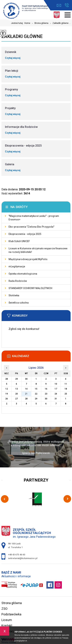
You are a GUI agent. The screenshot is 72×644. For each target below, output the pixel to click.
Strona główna (39, 23)
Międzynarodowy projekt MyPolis (28, 259)
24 (56, 394)
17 (56, 389)
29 (36, 399)
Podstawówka (11, 614)
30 (46, 399)
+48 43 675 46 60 (67, 5)
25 (66, 394)
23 (46, 394)
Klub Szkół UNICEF (19, 241)
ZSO (4, 609)
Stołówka (14, 295)
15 (36, 389)
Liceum (7, 620)
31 (56, 399)
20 (17, 394)
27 (17, 399)
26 (7, 399)
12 (7, 389)
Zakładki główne (22, 36)
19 (7, 394)
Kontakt (7, 626)
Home (27, 23)
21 (26, 394)
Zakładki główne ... (59, 23)
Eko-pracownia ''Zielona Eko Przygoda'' (31, 227)
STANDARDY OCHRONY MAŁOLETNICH (30, 288)
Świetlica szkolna (19, 303)
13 (17, 389)
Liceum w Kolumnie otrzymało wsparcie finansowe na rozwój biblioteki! (38, 250)
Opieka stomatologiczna (23, 274)
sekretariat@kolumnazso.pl (59, 5)
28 (26, 399)
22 (36, 394)
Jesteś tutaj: (18, 23)
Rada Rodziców (18, 281)
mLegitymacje (17, 266)
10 (56, 384)
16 (46, 389)
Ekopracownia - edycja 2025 (25, 234)
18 (66, 389)
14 (26, 389)
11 (66, 384)
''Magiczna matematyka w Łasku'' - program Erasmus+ (34, 218)
